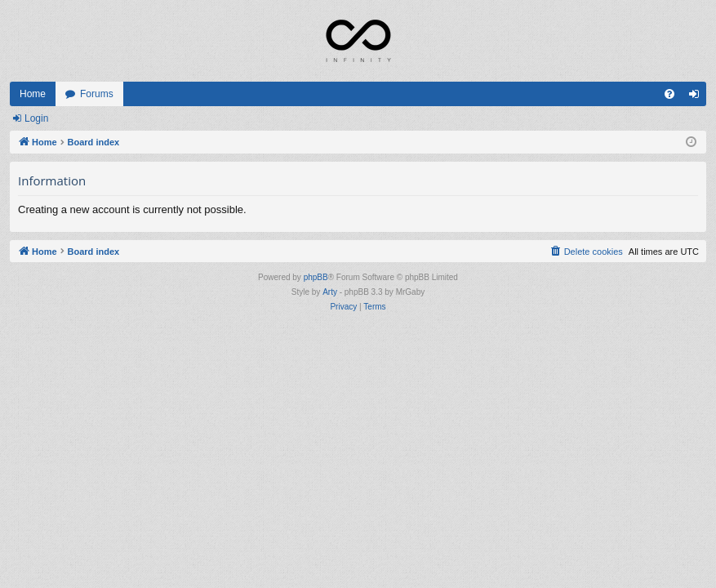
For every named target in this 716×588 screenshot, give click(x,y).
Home (33, 94)
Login (36, 118)
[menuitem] (669, 94)
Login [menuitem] (698, 97)
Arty (330, 292)
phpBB (316, 277)
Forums (97, 94)
